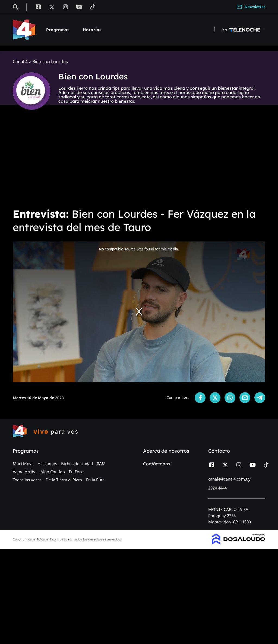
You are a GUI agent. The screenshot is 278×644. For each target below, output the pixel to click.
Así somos (47, 463)
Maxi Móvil (23, 463)
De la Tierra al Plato (64, 480)
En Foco (76, 472)
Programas (58, 30)
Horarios (92, 30)
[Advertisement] (139, 163)
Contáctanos (157, 464)
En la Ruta (95, 480)
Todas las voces (27, 480)
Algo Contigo (53, 472)
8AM (101, 463)
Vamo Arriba (25, 472)
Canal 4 (20, 62)
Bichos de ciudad (77, 463)
